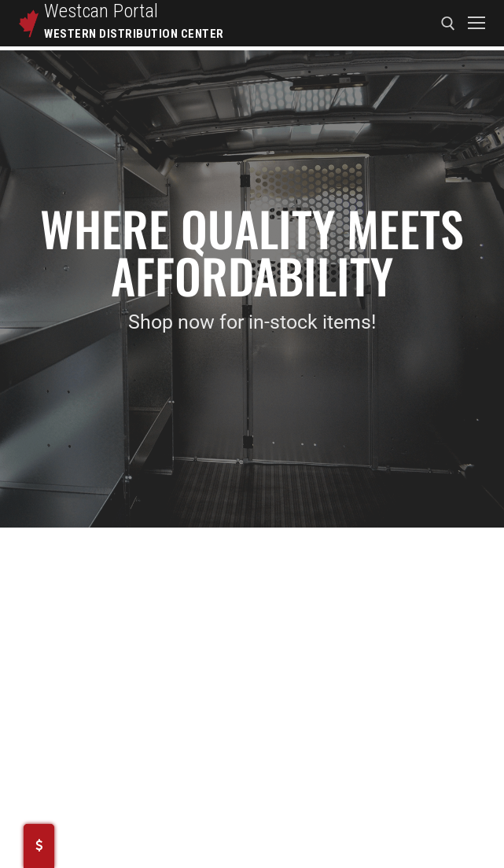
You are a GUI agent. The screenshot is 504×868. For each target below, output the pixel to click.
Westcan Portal (101, 11)
